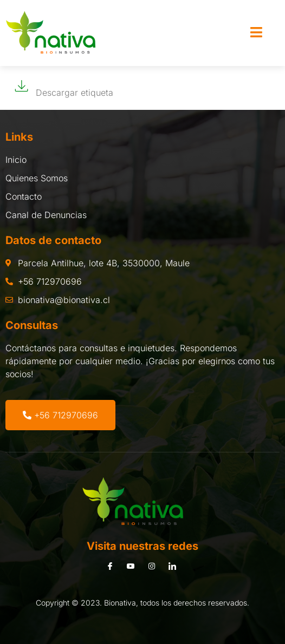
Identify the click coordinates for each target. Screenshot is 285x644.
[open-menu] (256, 33)
